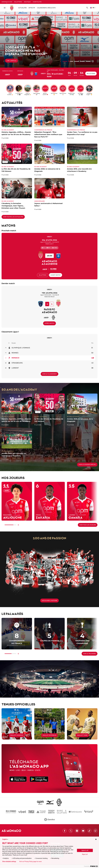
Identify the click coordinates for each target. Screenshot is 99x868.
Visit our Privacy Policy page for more (30, 862)
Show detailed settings (9, 862)
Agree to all (85, 850)
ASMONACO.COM (7, 2)
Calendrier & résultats (46, 8)
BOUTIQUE (27, 2)
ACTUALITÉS (22, 8)
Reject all (85, 854)
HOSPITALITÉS (37, 2)
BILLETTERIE (18, 2)
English (5, 839)
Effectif (32, 8)
